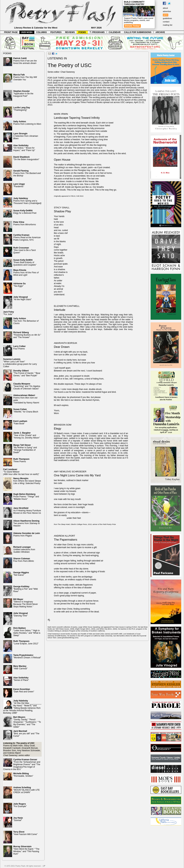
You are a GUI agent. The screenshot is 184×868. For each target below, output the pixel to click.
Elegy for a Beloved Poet (25, 212)
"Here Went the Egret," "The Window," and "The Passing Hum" (26, 850)
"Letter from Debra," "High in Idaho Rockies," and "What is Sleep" (27, 632)
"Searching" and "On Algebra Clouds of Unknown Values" (27, 386)
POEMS (82, 32)
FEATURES (56, 32)
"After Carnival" (20, 667)
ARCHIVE (160, 32)
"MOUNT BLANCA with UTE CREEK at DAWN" (26, 790)
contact (166, 22)
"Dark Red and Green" (24, 690)
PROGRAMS (97, 32)
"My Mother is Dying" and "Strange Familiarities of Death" (25, 449)
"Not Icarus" (21, 574)
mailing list (168, 25)
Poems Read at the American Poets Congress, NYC (27, 237)
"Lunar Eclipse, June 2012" (26, 642)
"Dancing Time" (20, 614)
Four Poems (20, 347)
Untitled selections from (24, 550)
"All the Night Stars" (22, 298)
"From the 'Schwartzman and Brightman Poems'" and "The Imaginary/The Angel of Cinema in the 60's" (22, 764)
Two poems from (26, 523)
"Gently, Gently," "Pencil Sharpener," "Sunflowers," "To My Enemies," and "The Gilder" (27, 722)
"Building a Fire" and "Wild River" (26, 589)
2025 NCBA (27, 32)
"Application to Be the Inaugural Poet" (23, 94)
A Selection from (26, 136)
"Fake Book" (20, 422)
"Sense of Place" (21, 679)
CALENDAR (115, 32)
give (166, 15)
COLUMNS (42, 32)
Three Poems (21, 460)
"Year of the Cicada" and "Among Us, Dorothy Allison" (26, 435)
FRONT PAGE (11, 32)
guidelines (167, 18)
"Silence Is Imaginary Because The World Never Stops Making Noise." (26, 603)
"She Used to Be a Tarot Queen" (24, 250)
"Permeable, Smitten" (23, 775)
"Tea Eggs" (20, 285)
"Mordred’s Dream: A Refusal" (27, 656)
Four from (24, 560)
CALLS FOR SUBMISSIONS (138, 32)
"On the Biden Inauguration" (26, 158)
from (27, 481)
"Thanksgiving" (22, 109)
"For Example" (20, 805)
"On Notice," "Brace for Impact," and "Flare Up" (24, 148)
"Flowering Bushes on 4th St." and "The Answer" (27, 335)
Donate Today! (132, 26)
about (165, 8)
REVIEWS (70, 32)
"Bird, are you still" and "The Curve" (26, 734)
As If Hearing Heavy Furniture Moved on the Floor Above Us (27, 511)
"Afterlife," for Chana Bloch (26, 411)
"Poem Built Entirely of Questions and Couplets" (25, 262)
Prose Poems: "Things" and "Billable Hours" (26, 497)
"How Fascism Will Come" (25, 833)
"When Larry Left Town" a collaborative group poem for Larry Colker (20, 363)
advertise (167, 11)
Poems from (25, 61)
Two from (26, 321)
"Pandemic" (19, 185)
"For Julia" (8, 313)
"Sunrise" (18, 819)
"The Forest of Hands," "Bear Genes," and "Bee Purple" (27, 373)
